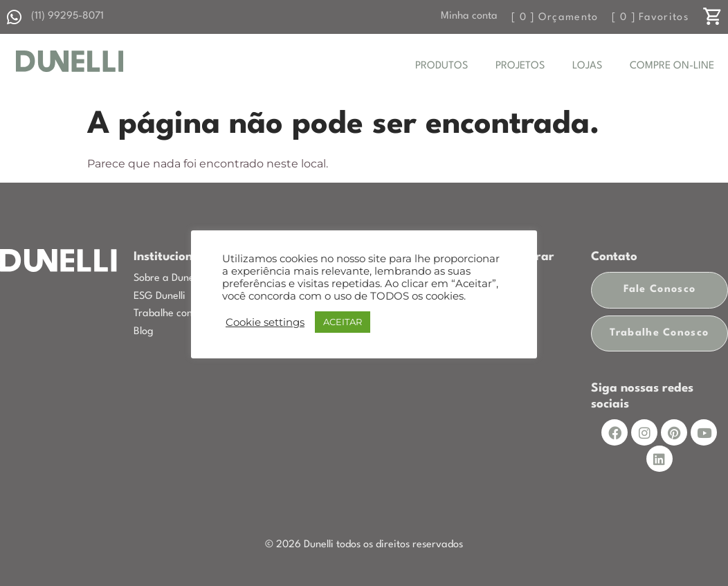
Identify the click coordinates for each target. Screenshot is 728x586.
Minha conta (469, 16)
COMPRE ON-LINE (672, 66)
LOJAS (587, 66)
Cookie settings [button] (265, 322)
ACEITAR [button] (343, 322)
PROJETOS (520, 66)
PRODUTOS (442, 66)
